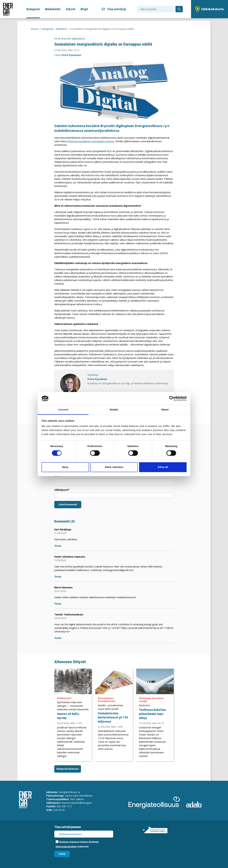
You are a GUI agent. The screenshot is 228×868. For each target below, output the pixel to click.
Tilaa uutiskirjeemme (68, 827)
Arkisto (70, 9)
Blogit (84, 9)
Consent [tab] (63, 410)
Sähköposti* (62, 490)
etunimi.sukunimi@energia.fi (77, 803)
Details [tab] (114, 410)
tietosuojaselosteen (66, 847)
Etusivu (35, 29)
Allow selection (114, 467)
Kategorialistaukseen (68, 769)
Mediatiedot (53, 9)
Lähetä (62, 854)
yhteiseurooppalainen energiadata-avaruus (91, 141)
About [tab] (165, 410)
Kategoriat (33, 9)
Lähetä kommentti (68, 505)
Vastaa (58, 546)
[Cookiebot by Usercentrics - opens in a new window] (172, 398)
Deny (65, 467)
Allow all (163, 467)
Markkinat (61, 29)
